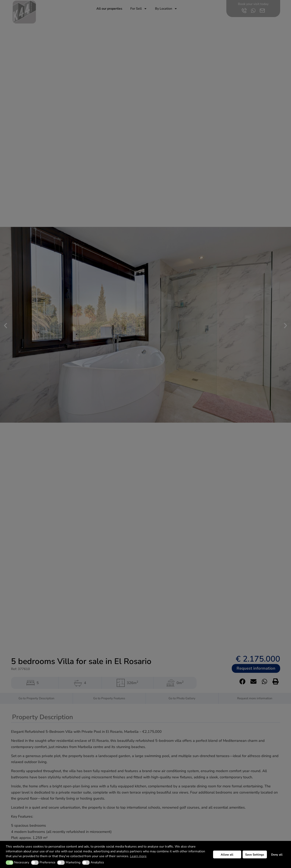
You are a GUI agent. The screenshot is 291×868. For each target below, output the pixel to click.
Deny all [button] (277, 855)
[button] (10, 863)
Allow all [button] (227, 855)
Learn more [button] (138, 856)
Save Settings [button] (255, 855)
